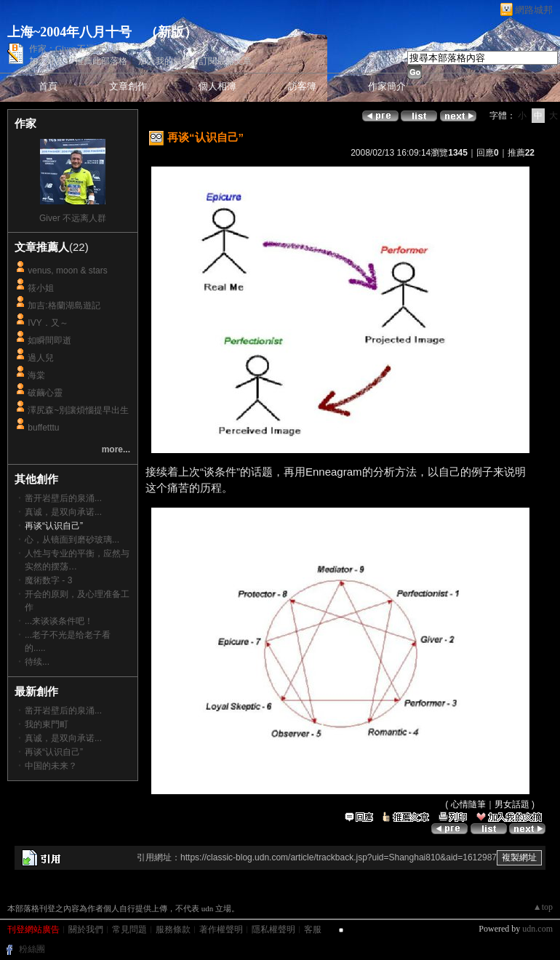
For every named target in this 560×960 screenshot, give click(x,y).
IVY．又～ (48, 323)
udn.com (537, 929)
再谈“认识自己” (54, 752)
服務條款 (173, 929)
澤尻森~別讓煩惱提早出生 (78, 410)
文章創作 (128, 86)
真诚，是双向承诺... (63, 512)
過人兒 (41, 358)
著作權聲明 (221, 929)
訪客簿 (302, 86)
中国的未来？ (51, 766)
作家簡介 (387, 86)
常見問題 (129, 929)
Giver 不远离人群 (73, 218)
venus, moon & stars (67, 271)
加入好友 (47, 61)
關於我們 (86, 929)
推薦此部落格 (101, 61)
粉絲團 (32, 949)
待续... (37, 662)
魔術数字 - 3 (48, 580)
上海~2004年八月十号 (69, 32)
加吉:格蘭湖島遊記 (64, 305)
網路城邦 (534, 10)
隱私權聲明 (273, 929)
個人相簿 (217, 86)
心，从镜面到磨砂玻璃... (72, 540)
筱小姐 (41, 288)
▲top (543, 907)
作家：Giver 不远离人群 (75, 49)
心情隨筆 (468, 804)
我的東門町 (47, 724)
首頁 (48, 86)
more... (116, 449)
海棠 (36, 375)
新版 (171, 32)
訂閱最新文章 (225, 61)
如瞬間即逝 (49, 340)
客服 (313, 929)
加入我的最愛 (164, 61)
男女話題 (512, 804)
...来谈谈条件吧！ (59, 621)
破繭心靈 (45, 393)
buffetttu (43, 428)
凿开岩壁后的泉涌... (63, 498)
